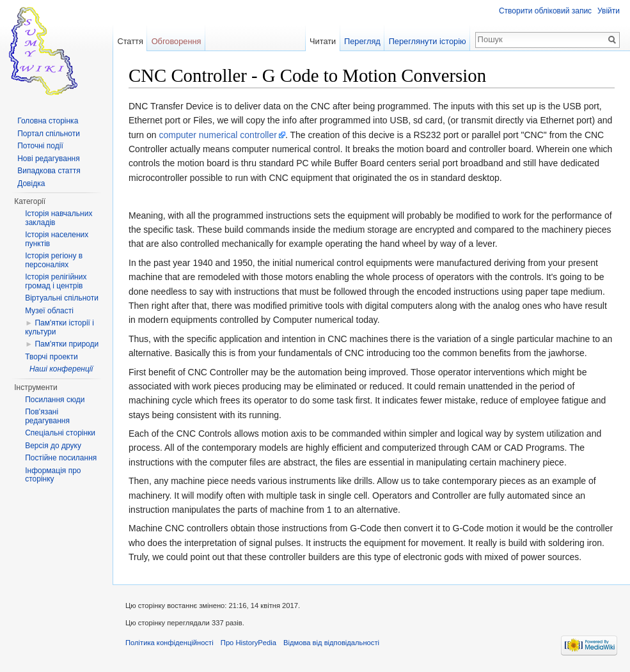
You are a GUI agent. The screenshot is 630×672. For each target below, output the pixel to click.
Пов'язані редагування (47, 416)
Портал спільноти (49, 134)
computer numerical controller (217, 135)
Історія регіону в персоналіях (54, 260)
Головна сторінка (48, 121)
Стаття (130, 41)
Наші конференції (61, 369)
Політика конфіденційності (169, 643)
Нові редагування (49, 159)
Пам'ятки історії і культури (59, 327)
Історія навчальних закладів (59, 218)
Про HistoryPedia (248, 643)
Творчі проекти (51, 357)
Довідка (31, 184)
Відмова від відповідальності (331, 643)
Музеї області (49, 311)
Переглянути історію (428, 41)
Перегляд (362, 41)
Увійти (609, 11)
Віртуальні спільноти (62, 298)
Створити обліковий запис (545, 11)
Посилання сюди (55, 400)
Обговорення (177, 41)
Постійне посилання (61, 458)
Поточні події (40, 146)
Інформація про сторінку (53, 475)
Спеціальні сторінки (60, 433)
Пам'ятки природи (67, 344)
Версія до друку (53, 446)
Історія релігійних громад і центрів (56, 281)
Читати (323, 41)
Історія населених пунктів (57, 239)
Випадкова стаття (49, 171)
